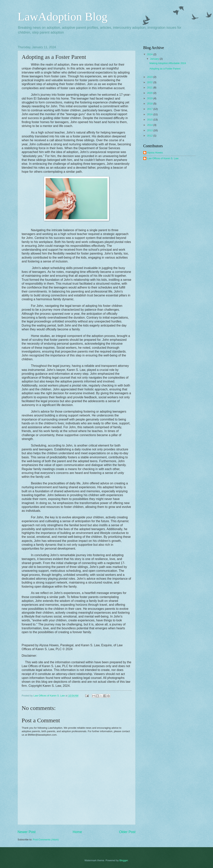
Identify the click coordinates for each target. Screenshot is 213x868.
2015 (150, 120)
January (155, 59)
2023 (150, 77)
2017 (150, 109)
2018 (150, 104)
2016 (150, 114)
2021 (150, 88)
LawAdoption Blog (63, 17)
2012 (150, 136)
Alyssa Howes (155, 153)
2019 (150, 98)
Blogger (124, 860)
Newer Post (27, 832)
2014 (150, 125)
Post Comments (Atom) (46, 840)
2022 (150, 82)
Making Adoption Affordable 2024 (168, 63)
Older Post (127, 832)
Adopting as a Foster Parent (165, 69)
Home (77, 832)
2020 (150, 93)
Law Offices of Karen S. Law (163, 158)
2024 (150, 54)
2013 (150, 130)
